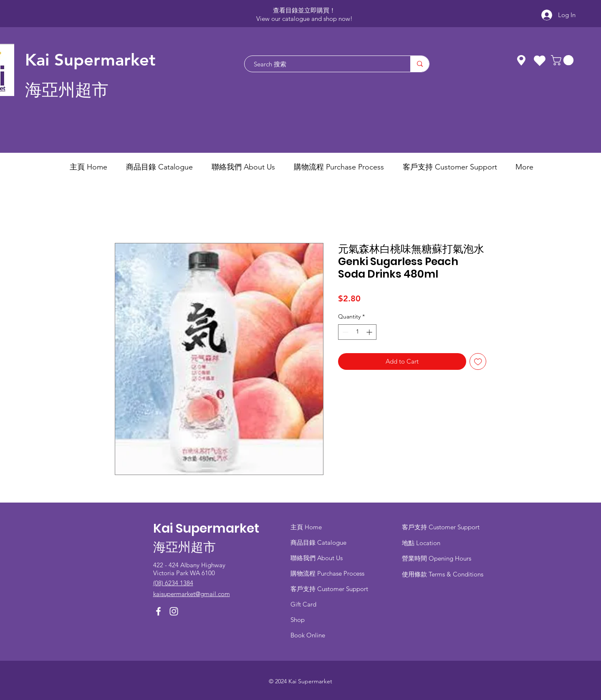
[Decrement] (345, 332)
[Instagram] (174, 611)
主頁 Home (306, 527)
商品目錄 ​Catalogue (319, 542)
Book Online (308, 635)
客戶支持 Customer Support (329, 589)
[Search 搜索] (323, 64)
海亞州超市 (67, 90)
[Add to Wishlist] (478, 362)
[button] (563, 60)
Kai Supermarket (90, 60)
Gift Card (303, 604)
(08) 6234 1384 (173, 583)
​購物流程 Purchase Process (327, 573)
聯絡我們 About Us (317, 558)
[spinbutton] (357, 332)
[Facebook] (158, 611)
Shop (298, 620)
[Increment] (370, 332)
